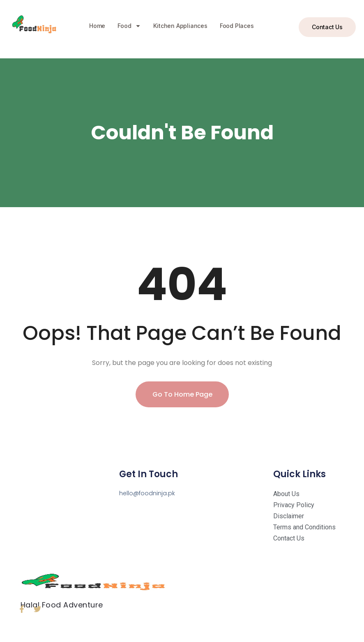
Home (97, 26)
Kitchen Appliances (180, 26)
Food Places (237, 26)
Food (129, 26)
